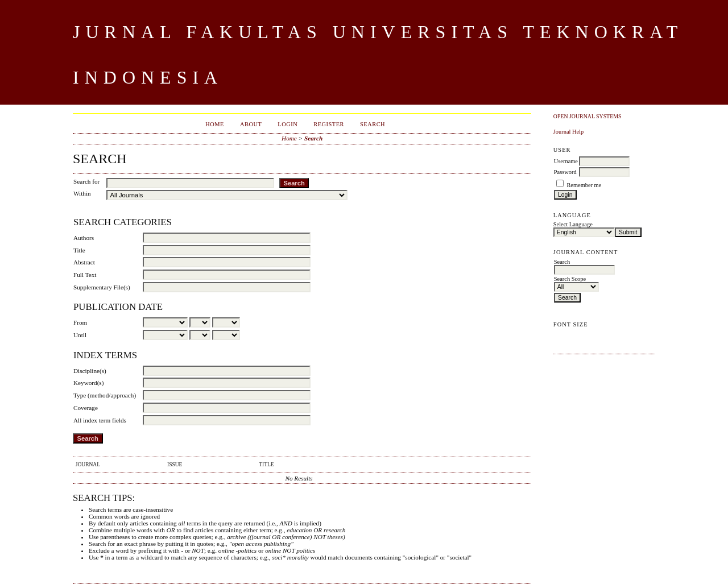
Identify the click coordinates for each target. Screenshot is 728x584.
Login (288, 124)
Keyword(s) (88, 383)
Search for (86, 181)
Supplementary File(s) (102, 287)
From (80, 322)
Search (373, 124)
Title (79, 250)
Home (215, 124)
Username (566, 161)
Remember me (584, 185)
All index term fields (100, 420)
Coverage (86, 408)
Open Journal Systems (588, 116)
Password (565, 172)
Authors (84, 238)
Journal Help (568, 132)
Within (82, 193)
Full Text (85, 275)
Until (80, 335)
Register (329, 124)
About (251, 124)
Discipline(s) (90, 371)
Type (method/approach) (105, 395)
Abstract (84, 262)
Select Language (573, 224)
